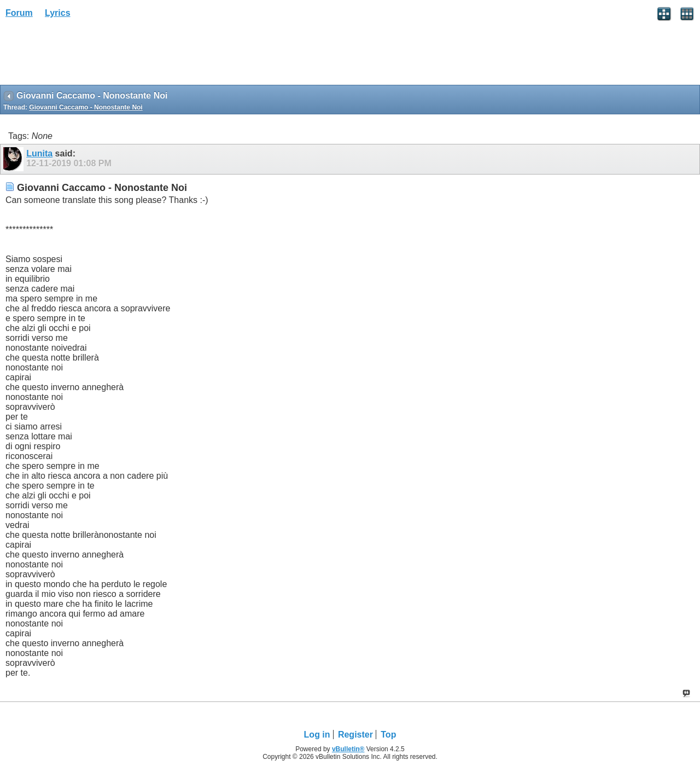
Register (355, 735)
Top (388, 735)
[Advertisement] (87, 55)
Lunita (39, 153)
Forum (19, 13)
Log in (317, 735)
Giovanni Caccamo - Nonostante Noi (86, 107)
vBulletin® (348, 749)
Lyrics (58, 13)
